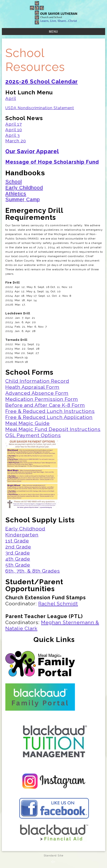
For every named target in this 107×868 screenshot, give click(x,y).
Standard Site (53, 855)
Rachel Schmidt (58, 604)
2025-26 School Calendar (42, 81)
